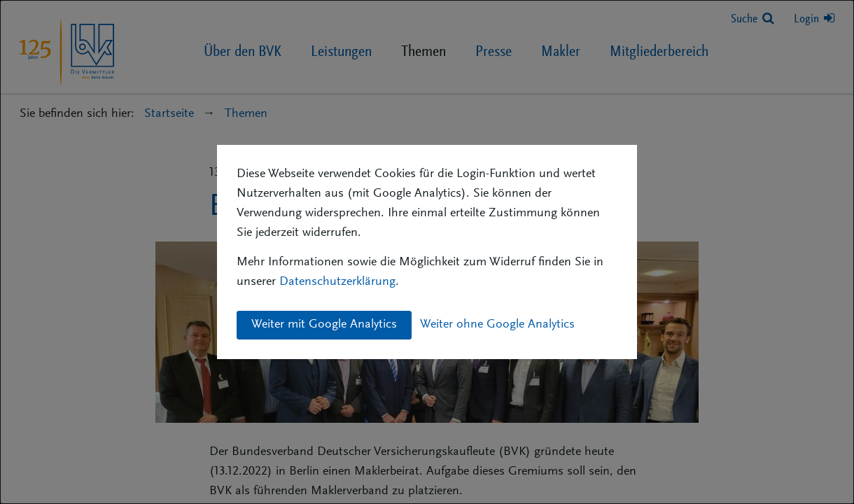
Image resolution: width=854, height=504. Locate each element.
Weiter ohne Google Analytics (497, 325)
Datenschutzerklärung (337, 282)
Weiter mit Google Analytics (324, 325)
